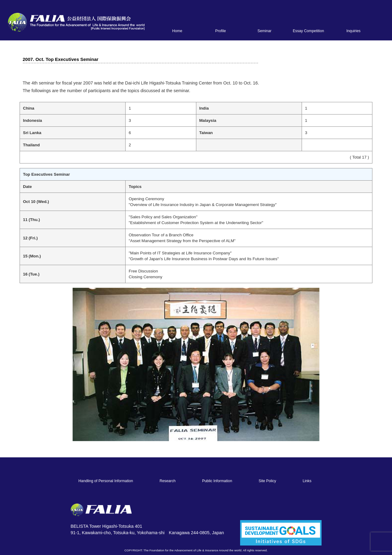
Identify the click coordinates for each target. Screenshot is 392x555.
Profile (221, 31)
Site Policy (267, 481)
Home (177, 31)
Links (307, 481)
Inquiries (353, 31)
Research (168, 481)
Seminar (265, 31)
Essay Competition (308, 31)
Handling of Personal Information (106, 481)
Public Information (217, 481)
